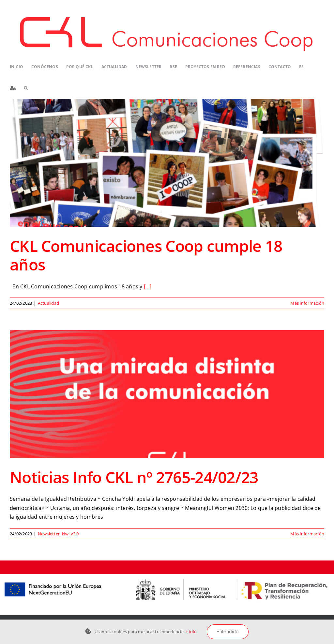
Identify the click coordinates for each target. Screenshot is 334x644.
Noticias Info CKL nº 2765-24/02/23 (134, 477)
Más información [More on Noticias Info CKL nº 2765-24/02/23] (307, 534)
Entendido (228, 632)
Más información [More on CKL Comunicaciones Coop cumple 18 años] (307, 303)
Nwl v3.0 (70, 534)
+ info (191, 632)
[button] (26, 88)
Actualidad (48, 303)
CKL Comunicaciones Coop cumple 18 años (146, 255)
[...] (148, 286)
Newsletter (49, 534)
